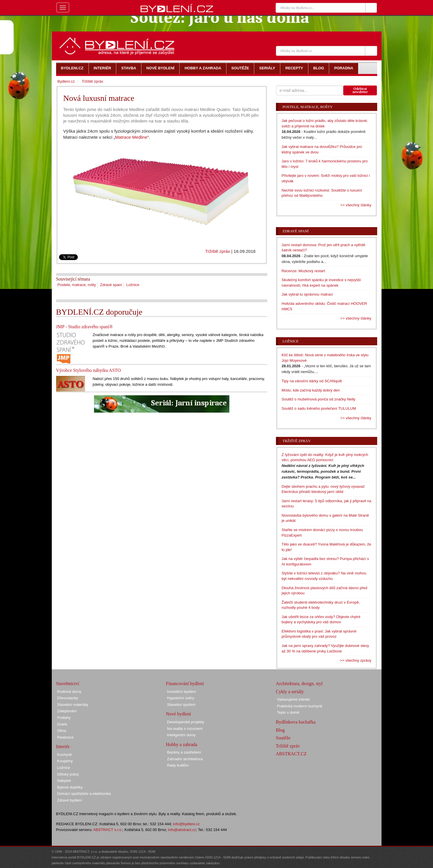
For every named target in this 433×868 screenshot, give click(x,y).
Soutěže (283, 738)
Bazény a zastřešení (184, 752)
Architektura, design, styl (299, 684)
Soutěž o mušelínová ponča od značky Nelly (319, 399)
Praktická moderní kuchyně (300, 706)
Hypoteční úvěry (181, 698)
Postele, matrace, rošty (77, 285)
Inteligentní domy (182, 735)
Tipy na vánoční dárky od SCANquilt (312, 381)
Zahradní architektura (185, 759)
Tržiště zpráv (218, 251)
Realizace (66, 737)
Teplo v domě (288, 712)
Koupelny (65, 761)
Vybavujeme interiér (294, 699)
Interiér (63, 746)
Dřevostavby (68, 698)
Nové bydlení (179, 714)
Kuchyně (65, 755)
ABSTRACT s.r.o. (108, 830)
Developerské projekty (186, 722)
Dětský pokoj (68, 774)
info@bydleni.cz (186, 824)
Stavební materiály (73, 705)
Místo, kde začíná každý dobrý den (311, 390)
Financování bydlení (185, 684)
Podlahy (64, 718)
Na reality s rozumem (185, 729)
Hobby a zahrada (182, 744)
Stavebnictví (68, 684)
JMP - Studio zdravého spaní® (84, 327)
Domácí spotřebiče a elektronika (84, 794)
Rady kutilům (178, 765)
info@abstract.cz (182, 830)
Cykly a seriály (290, 692)
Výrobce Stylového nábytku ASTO (89, 370)
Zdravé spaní (111, 285)
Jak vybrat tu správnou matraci (307, 294)
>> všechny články (356, 205)
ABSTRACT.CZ (291, 754)
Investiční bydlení (182, 692)
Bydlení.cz (66, 81)
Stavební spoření (181, 705)
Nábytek (64, 781)
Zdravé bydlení (70, 800)
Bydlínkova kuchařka (296, 722)
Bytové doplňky (70, 787)
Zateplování (67, 711)
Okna (62, 731)
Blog (280, 730)
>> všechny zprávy (355, 660)
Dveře (62, 724)
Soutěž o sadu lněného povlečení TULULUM (319, 408)
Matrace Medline (131, 137)
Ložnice (133, 285)
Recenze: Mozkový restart (303, 271)
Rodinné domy (69, 692)
